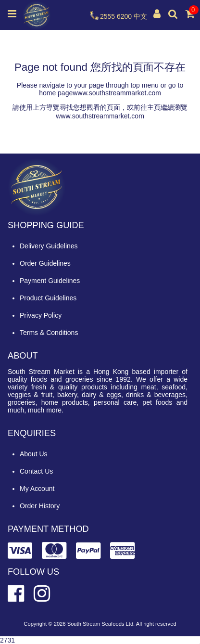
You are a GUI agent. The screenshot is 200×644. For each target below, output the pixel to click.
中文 (140, 16)
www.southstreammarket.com (117, 93)
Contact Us (36, 471)
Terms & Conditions (49, 333)
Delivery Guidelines (49, 246)
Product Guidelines (48, 298)
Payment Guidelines (50, 281)
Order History (40, 506)
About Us (34, 454)
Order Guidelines (45, 263)
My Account (37, 489)
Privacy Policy (41, 315)
